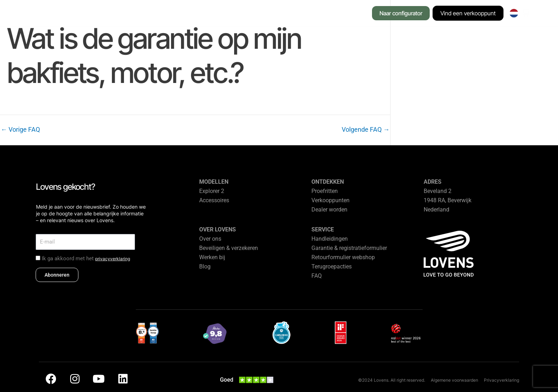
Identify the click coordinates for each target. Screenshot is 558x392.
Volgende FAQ (366, 130)
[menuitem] (514, 13)
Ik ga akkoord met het (86, 258)
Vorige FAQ (20, 130)
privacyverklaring (113, 259)
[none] (514, 13)
